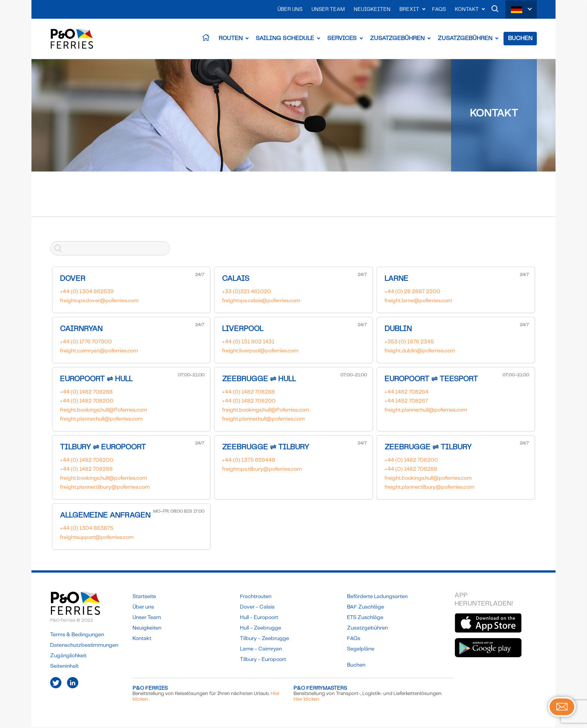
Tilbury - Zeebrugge (264, 640)
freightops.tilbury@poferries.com (262, 470)
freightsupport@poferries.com (97, 539)
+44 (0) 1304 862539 (87, 293)
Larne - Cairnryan (261, 650)
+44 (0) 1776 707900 (86, 343)
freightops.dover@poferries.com (99, 302)
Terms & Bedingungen (77, 636)
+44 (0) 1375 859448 (249, 461)
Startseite (144, 598)
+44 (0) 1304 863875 (87, 530)
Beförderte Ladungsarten (377, 598)
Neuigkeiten (372, 9)
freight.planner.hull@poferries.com (101, 420)
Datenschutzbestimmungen (84, 646)
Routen (231, 39)
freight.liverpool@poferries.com (260, 352)
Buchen (520, 39)
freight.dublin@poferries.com (420, 352)
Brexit (409, 9)
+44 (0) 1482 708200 (87, 402)
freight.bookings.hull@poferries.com (104, 479)
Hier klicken (306, 700)
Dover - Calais (257, 608)
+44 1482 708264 (407, 393)
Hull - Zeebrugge (261, 629)
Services (342, 39)
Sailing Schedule (285, 39)
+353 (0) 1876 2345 (409, 343)
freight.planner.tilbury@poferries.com (105, 488)
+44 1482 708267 (406, 402)
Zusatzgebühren (397, 39)
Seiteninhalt (64, 667)
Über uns (290, 9)
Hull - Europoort (259, 619)
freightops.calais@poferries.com (261, 302)
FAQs (439, 9)
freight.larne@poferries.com (418, 302)
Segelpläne (361, 650)
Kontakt (467, 9)
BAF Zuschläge (366, 608)
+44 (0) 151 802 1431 (248, 343)
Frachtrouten (256, 598)
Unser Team (328, 9)
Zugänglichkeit (68, 657)
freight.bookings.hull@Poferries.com (104, 411)
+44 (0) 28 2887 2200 (412, 293)
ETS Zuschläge (365, 619)
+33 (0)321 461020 (247, 293)
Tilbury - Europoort (263, 661)
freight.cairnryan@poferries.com (99, 352)
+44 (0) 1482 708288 (86, 393)
